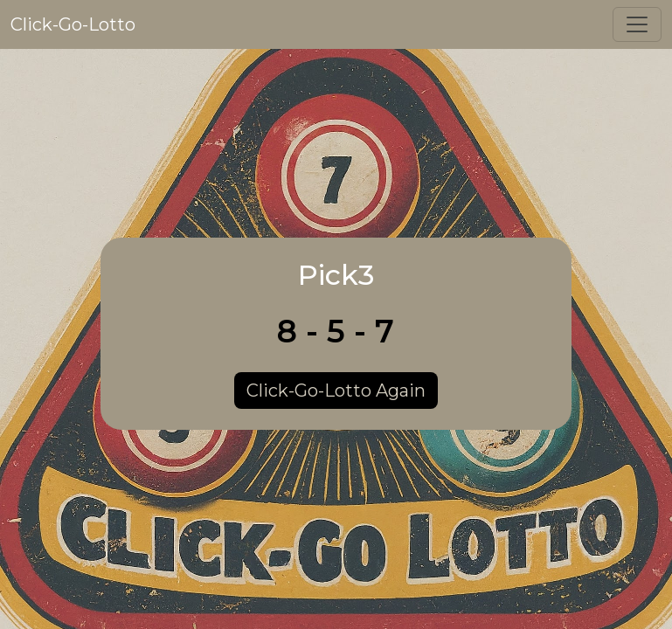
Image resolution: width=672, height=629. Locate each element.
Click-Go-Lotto (73, 24)
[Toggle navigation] (637, 24)
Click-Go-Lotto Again (336, 391)
